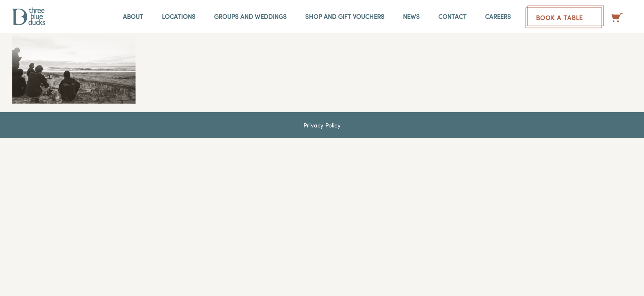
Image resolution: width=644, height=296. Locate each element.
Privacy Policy (322, 125)
